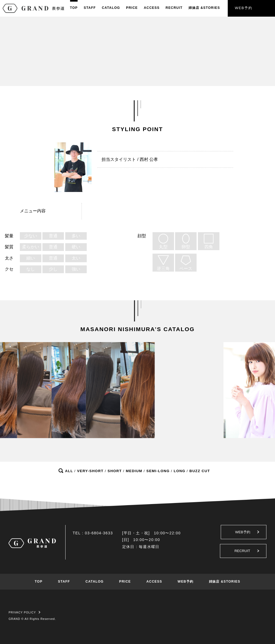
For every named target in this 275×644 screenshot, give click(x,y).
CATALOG (111, 8)
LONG (180, 471)
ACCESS (152, 8)
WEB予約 (243, 8)
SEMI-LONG (158, 471)
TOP (74, 8)
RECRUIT (174, 8)
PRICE (132, 8)
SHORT (115, 471)
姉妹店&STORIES (204, 8)
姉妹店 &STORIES (225, 582)
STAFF (90, 8)
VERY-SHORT (90, 471)
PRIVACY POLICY (24, 612)
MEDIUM (134, 471)
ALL (69, 471)
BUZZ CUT (200, 471)
